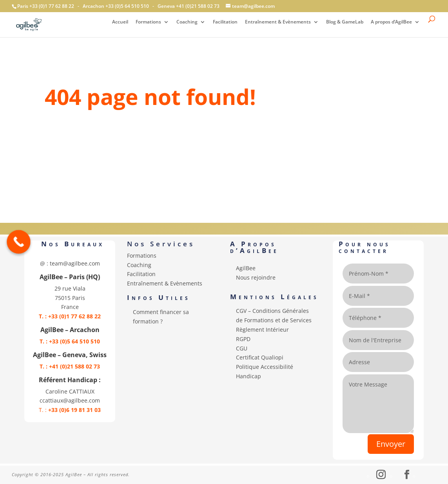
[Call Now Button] (19, 242)
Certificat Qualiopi (260, 357)
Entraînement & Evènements (278, 22)
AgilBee (246, 268)
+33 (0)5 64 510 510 (127, 6)
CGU (242, 348)
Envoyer (391, 444)
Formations (148, 22)
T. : (70, 410)
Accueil (120, 22)
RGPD (243, 339)
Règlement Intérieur (262, 330)
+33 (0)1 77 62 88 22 (52, 6)
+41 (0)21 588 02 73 (198, 6)
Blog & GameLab (345, 22)
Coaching (187, 22)
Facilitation (225, 22)
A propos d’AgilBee (391, 22)
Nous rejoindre (256, 277)
